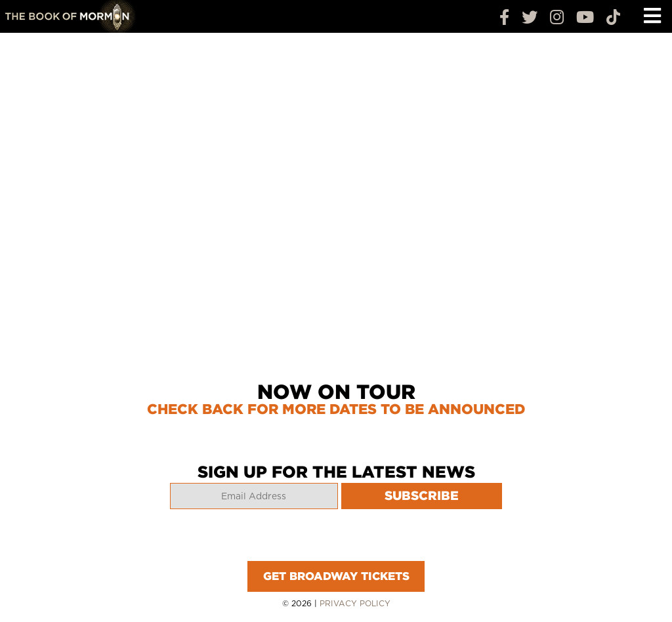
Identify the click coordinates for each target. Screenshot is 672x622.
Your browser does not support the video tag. (336, 201)
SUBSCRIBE (422, 496)
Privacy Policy (355, 603)
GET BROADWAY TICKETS (336, 576)
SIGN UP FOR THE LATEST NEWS (336, 472)
